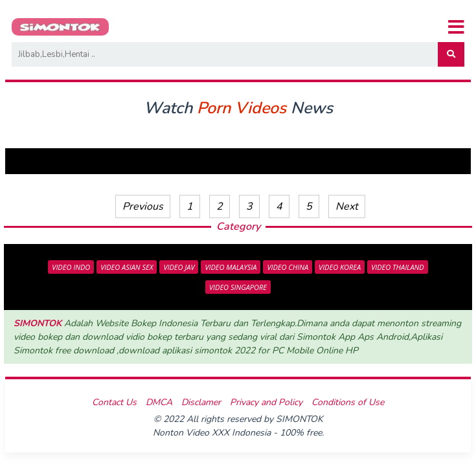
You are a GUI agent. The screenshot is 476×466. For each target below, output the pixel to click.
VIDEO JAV (179, 267)
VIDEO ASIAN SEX (127, 267)
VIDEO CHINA (288, 267)
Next (347, 206)
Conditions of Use (348, 402)
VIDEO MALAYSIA (231, 267)
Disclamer (201, 402)
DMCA (159, 402)
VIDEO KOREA (340, 267)
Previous (143, 206)
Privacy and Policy (266, 402)
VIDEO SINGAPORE (238, 287)
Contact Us (114, 402)
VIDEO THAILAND (398, 267)
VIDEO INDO (71, 267)
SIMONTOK (38, 323)
